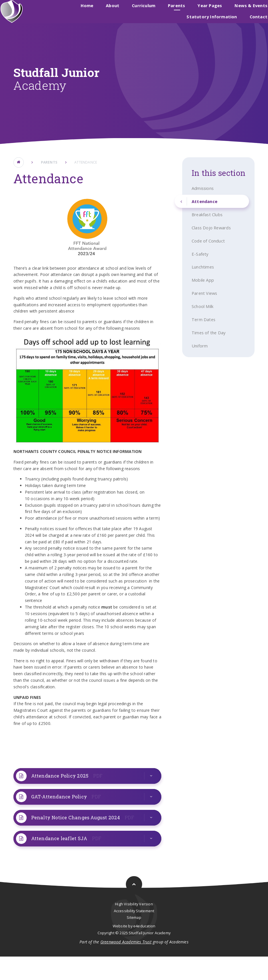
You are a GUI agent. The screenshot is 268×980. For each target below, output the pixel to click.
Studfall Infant (148, 12)
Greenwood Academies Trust (126, 966)
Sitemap (134, 941)
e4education (144, 950)
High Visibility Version (134, 927)
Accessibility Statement (134, 934)
